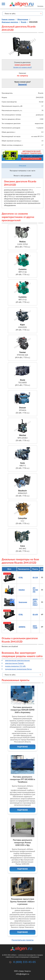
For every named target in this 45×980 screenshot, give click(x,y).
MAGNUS (22, 590)
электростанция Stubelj (14, 663)
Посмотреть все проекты (23, 940)
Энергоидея (23, 602)
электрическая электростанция (17, 660)
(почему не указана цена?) (22, 67)
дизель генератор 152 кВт (15, 666)
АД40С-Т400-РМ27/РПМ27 (35, 602)
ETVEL (21, 578)
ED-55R (35, 578)
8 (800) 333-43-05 (25, 962)
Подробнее (22, 747)
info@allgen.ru (22, 974)
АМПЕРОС (22, 627)
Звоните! (22, 84)
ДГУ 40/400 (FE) (35, 590)
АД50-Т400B (35, 627)
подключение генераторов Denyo (18, 669)
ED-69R (35, 615)
